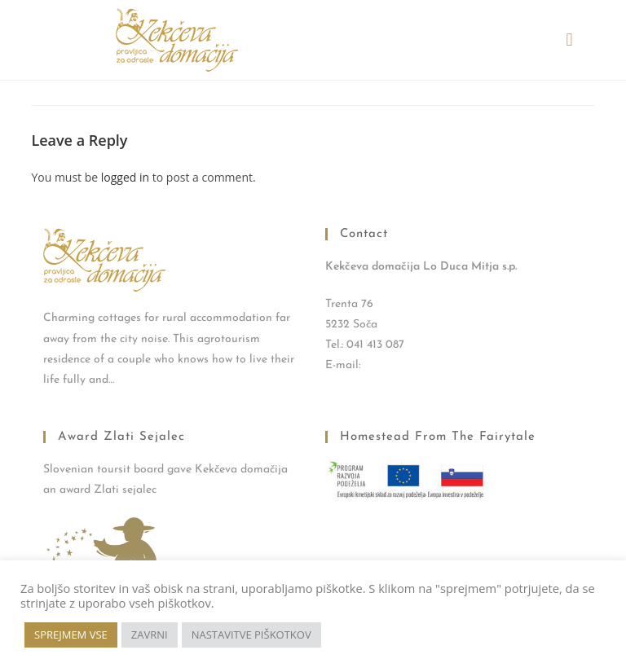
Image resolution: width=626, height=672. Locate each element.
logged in (125, 177)
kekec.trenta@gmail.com (422, 365)
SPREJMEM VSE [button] (71, 635)
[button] (569, 40)
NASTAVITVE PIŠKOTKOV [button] (251, 635)
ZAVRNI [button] (150, 635)
